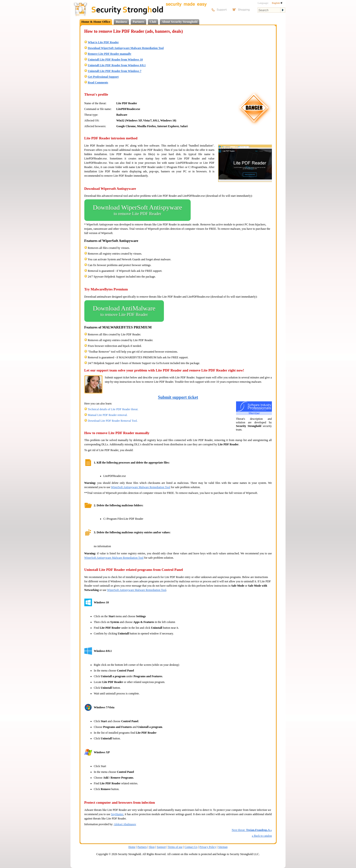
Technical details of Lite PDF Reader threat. (113, 409)
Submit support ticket (178, 397)
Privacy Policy (208, 847)
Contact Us (191, 847)
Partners (138, 22)
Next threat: (252, 830)
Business (121, 22)
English (277, 3)
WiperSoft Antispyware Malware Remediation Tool (140, 487)
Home (132, 847)
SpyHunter (117, 814)
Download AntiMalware (124, 311)
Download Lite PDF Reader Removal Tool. (113, 421)
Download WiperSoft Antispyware (138, 210)
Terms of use (175, 847)
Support (161, 847)
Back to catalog (262, 836)
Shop (152, 847)
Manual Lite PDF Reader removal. (108, 415)
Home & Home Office (96, 22)
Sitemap (223, 847)
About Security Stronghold (180, 22)
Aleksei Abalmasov (125, 824)
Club (153, 22)
